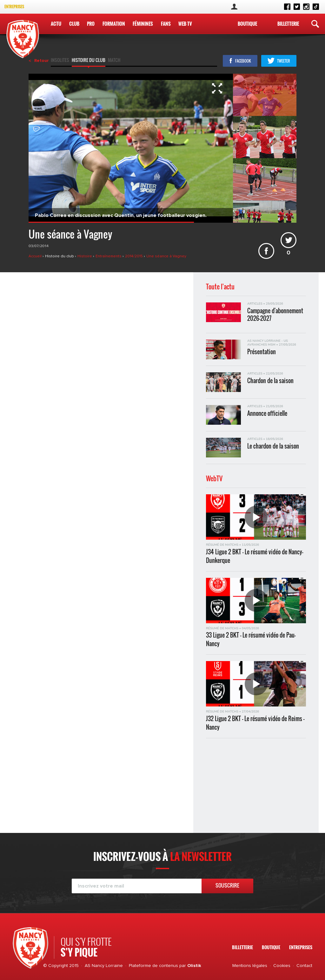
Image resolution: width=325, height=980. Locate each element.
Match (114, 61)
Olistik (194, 966)
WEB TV (185, 24)
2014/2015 (134, 256)
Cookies (282, 966)
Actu (56, 24)
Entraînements (109, 256)
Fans (166, 24)
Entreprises (14, 7)
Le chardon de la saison (273, 446)
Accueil (36, 256)
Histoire (85, 256)
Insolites (60, 61)
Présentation (262, 352)
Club (74, 24)
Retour (42, 61)
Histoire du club (89, 61)
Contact (304, 966)
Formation (113, 24)
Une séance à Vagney (166, 256)
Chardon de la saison (270, 381)
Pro (91, 24)
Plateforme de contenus (153, 966)
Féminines (143, 24)
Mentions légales (250, 966)
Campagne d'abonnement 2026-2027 (275, 314)
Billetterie (288, 24)
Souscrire (227, 885)
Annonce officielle (267, 413)
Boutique (247, 24)
